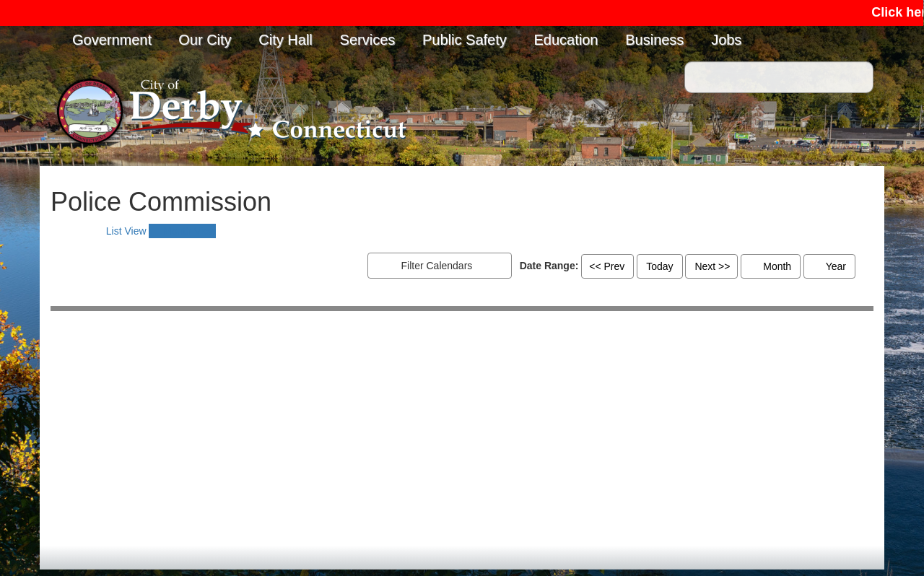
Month (771, 266)
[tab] (118, 231)
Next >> (712, 266)
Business (654, 40)
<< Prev (607, 266)
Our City (205, 40)
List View (118, 231)
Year (829, 266)
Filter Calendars (451, 266)
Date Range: (549, 266)
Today (659, 266)
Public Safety (465, 40)
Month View (182, 231)
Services (368, 40)
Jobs (726, 40)
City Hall (285, 40)
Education (566, 40)
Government (112, 40)
